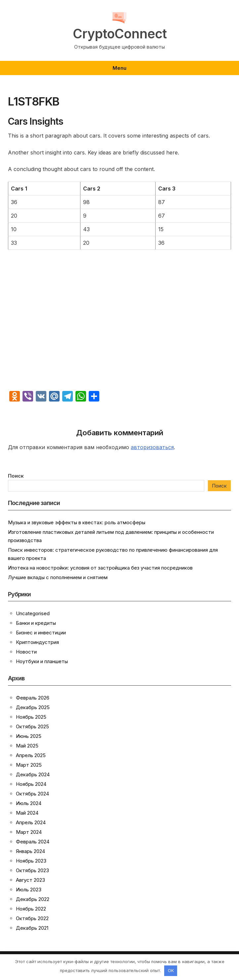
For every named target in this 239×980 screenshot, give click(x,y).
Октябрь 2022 (32, 918)
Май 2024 (27, 813)
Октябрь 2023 (32, 870)
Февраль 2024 (33, 842)
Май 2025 (27, 746)
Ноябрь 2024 (31, 784)
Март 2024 (29, 832)
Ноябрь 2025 (31, 717)
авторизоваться (152, 447)
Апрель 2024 (31, 822)
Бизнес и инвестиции (41, 633)
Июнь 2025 (29, 736)
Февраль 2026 (33, 698)
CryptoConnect (120, 34)
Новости (26, 652)
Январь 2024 (30, 851)
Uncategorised (33, 613)
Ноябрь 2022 (31, 909)
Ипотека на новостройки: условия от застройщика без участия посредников (100, 568)
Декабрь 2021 (32, 928)
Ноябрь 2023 (31, 861)
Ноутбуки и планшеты (42, 661)
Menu (119, 68)
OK (171, 970)
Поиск (16, 476)
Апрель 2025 (31, 755)
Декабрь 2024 (33, 774)
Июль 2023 (29, 890)
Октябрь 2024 (32, 794)
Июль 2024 (29, 803)
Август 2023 (30, 880)
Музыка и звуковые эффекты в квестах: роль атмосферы (77, 522)
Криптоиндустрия (37, 642)
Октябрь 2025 (32, 726)
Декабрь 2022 (33, 899)
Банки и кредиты (36, 623)
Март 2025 (29, 765)
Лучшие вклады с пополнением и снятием (58, 577)
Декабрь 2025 (33, 707)
